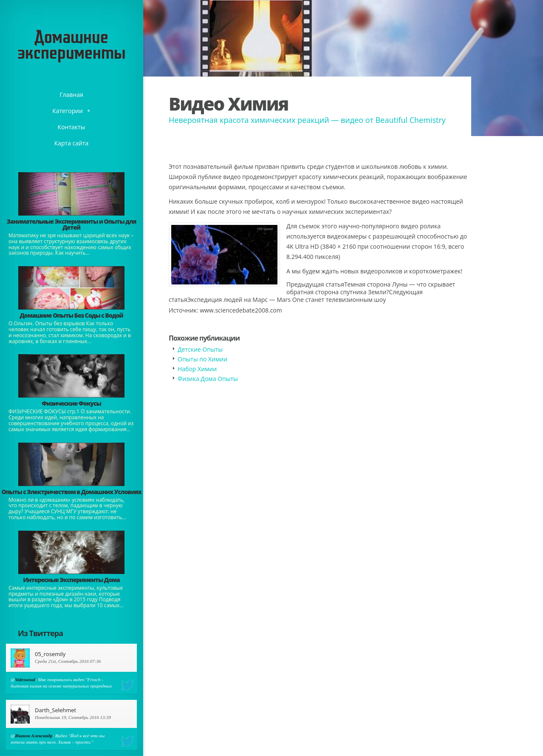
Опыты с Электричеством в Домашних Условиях (71, 492)
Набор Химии (197, 369)
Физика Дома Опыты (208, 379)
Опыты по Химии (202, 359)
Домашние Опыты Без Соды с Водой (71, 315)
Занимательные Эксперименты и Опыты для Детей (71, 224)
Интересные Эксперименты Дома (71, 580)
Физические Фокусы (71, 403)
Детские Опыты (200, 349)
